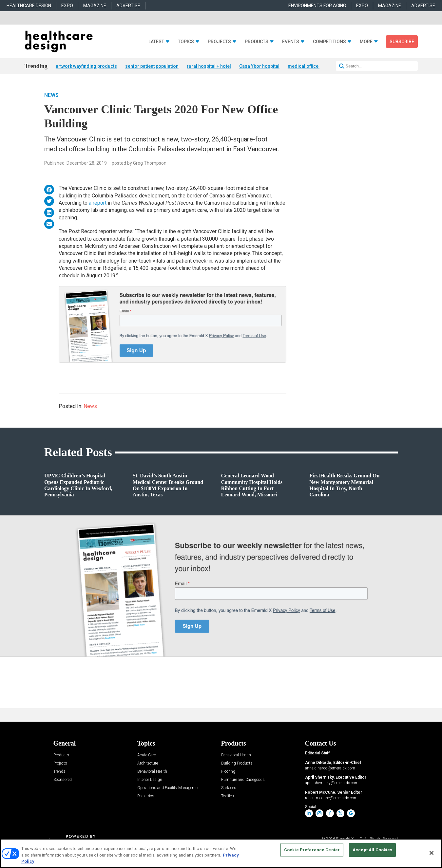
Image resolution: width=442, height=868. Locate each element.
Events (291, 42)
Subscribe (402, 42)
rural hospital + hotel (209, 66)
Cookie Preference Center (312, 850)
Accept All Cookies (372, 850)
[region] (221, 853)
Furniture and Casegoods (243, 780)
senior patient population (152, 66)
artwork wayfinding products (86, 66)
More (366, 42)
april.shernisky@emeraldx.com (332, 783)
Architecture (148, 763)
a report (98, 203)
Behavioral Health (152, 772)
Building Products (237, 763)
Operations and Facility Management (169, 788)
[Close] (432, 853)
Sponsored (63, 780)
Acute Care (146, 755)
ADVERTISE (128, 6)
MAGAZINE (95, 6)
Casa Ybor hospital (259, 66)
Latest (156, 42)
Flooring (228, 772)
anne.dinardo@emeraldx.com (330, 768)
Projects (219, 42)
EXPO (67, 6)
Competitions (329, 42)
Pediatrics (146, 796)
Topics (186, 42)
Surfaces (229, 788)
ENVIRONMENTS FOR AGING (317, 6)
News (51, 95)
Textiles (228, 796)
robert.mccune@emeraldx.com (331, 798)
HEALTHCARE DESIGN (29, 6)
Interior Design (150, 780)
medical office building (312, 66)
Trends (59, 772)
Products (257, 42)
